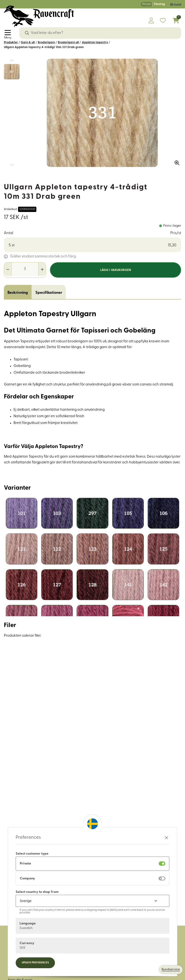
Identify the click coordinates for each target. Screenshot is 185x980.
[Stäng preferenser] (166, 838)
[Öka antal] (42, 269)
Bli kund (176, 5)
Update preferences (35, 963)
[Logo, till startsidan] (39, 16)
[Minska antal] (8, 269)
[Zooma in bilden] (175, 161)
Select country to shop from (37, 892)
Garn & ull (28, 42)
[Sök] (27, 33)
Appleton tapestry (95, 42)
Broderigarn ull (68, 42)
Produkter (11, 42)
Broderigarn (46, 42)
